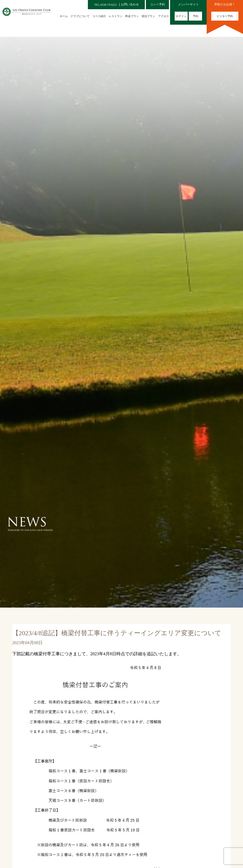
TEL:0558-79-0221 (106, 5)
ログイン (181, 16)
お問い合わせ (130, 4)
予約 (196, 16)
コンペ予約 (157, 4)
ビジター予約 (225, 16)
